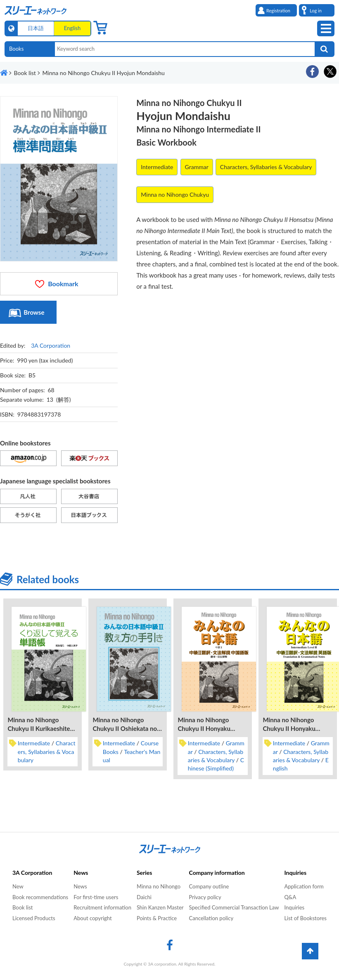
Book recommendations (40, 897)
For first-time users (96, 897)
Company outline (209, 886)
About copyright (92, 918)
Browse (34, 312)
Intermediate (157, 167)
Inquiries (294, 907)
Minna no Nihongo (159, 886)
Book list (23, 907)
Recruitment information (102, 907)
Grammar (197, 167)
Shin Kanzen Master (160, 907)
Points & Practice (157, 918)
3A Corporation (51, 345)
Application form (304, 886)
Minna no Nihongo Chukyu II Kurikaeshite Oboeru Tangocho (39, 728)
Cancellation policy (211, 918)
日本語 (36, 28)
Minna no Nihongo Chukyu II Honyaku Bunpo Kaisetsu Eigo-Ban (297, 728)
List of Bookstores (305, 918)
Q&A (290, 897)
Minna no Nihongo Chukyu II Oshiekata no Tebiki (125, 728)
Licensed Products (34, 918)
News (80, 886)
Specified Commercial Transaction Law (234, 907)
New (18, 886)
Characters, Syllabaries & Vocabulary (266, 167)
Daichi (144, 897)
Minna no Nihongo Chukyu (175, 194)
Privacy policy (205, 897)
